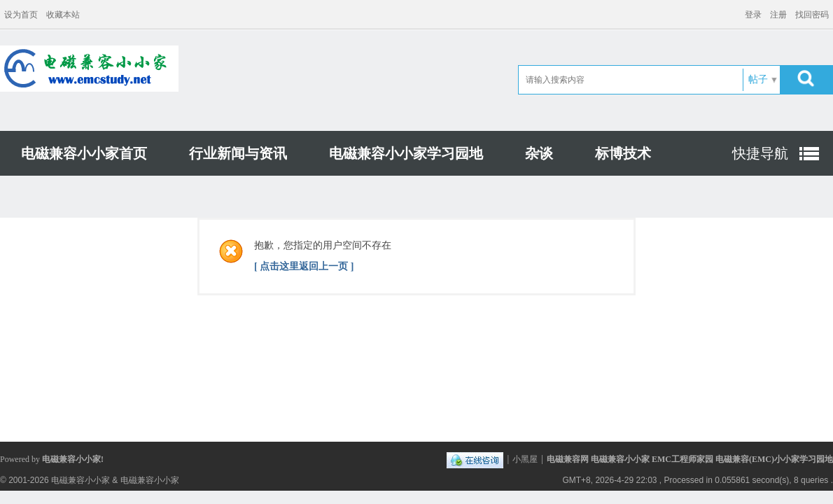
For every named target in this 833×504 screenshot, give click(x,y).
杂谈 (539, 153)
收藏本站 (63, 15)
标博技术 (623, 153)
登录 (753, 15)
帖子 (758, 79)
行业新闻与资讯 (238, 153)
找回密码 (812, 15)
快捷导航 (760, 153)
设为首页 (21, 15)
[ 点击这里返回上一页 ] (304, 266)
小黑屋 (525, 459)
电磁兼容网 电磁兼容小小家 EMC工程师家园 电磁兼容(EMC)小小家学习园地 (690, 459)
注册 (778, 15)
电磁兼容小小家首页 (84, 153)
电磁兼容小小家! (73, 459)
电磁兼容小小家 (80, 480)
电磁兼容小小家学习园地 (406, 153)
